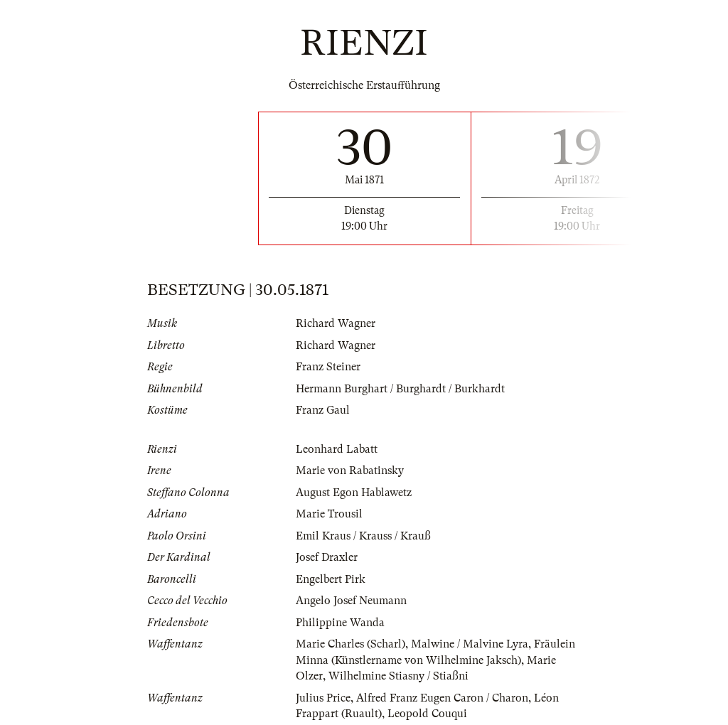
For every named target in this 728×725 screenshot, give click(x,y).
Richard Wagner (336, 323)
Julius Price (323, 698)
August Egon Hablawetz (354, 493)
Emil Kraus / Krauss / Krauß (363, 536)
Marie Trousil (329, 514)
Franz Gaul (323, 410)
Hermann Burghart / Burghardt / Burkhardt (400, 389)
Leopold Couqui (427, 714)
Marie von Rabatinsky (350, 471)
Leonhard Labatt (337, 449)
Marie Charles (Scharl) (350, 644)
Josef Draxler (327, 557)
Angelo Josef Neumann (351, 601)
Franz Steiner (328, 367)
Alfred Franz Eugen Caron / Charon (442, 698)
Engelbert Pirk (331, 579)
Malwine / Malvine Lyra (470, 644)
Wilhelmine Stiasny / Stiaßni (398, 676)
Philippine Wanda (340, 623)
